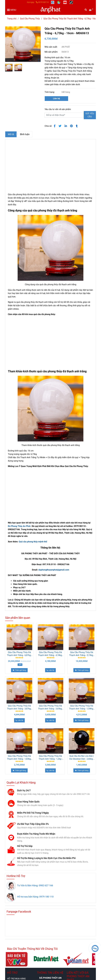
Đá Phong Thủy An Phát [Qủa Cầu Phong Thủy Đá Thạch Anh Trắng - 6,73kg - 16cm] (19, 526)
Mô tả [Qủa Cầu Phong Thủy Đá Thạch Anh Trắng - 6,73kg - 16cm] (11, 134)
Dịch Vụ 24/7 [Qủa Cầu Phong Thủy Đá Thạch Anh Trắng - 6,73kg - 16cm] (24, 790)
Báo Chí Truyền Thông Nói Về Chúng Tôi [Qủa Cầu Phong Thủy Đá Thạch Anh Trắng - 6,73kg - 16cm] (32, 949)
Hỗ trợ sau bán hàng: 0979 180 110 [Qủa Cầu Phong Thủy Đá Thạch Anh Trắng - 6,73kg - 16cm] (35, 897)
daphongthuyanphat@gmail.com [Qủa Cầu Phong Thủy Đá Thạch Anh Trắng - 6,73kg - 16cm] (54, 570)
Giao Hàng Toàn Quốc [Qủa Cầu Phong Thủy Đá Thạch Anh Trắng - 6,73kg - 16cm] (28, 802)
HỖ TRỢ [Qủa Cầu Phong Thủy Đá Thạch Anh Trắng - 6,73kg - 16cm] (12, 973)
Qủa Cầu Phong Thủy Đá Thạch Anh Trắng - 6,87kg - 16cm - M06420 (19, 654)
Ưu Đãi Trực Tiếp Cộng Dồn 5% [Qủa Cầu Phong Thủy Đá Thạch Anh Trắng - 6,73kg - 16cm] (33, 824)
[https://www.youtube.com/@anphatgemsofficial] (65, 2)
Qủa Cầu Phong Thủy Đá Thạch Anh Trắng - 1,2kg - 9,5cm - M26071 (50, 758)
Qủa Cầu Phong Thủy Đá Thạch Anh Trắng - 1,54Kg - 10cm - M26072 (82, 707)
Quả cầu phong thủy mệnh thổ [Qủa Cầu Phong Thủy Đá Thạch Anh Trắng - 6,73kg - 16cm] (33, 542)
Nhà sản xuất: (51, 47)
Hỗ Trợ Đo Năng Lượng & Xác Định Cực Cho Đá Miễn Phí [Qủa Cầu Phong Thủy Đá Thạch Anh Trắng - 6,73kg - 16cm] (46, 858)
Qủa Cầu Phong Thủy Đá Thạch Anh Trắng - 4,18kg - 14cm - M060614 (50, 654)
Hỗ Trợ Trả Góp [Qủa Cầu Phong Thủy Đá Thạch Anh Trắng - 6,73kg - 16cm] (25, 846)
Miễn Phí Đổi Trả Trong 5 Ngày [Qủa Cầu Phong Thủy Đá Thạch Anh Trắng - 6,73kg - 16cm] (33, 813)
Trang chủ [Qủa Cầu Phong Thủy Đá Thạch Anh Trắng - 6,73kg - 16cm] (12, 19)
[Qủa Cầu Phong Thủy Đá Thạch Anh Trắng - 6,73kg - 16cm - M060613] (50, 10)
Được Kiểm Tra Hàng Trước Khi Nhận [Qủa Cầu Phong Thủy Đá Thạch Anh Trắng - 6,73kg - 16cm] (36, 834)
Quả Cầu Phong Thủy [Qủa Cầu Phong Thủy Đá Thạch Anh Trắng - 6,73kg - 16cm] (30, 19)
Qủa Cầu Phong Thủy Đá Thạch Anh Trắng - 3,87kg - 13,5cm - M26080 (19, 707)
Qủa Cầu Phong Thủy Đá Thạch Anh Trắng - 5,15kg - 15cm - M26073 (82, 654)
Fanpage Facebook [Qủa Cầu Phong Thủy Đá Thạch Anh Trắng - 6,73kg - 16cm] (19, 912)
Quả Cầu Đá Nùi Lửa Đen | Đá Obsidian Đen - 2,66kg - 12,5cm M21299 (82, 758)
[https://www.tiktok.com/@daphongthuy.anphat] (71, 2)
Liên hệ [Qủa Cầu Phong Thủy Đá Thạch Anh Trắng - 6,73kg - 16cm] (56, 98)
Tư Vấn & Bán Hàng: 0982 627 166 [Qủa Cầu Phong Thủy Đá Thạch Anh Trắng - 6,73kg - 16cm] (35, 885)
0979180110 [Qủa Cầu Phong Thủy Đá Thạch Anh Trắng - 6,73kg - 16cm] (42, 2)
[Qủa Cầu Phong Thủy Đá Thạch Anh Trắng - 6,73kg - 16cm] (91, 10)
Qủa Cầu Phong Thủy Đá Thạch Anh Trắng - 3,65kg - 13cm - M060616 (50, 707)
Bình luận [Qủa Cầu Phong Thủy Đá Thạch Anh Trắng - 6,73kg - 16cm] (25, 134)
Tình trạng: (50, 92)
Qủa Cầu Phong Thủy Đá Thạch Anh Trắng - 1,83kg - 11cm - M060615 (19, 758)
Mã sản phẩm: (52, 52)
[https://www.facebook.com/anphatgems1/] (53, 2)
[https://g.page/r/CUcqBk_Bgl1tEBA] (59, 2)
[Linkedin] (66, 126)
